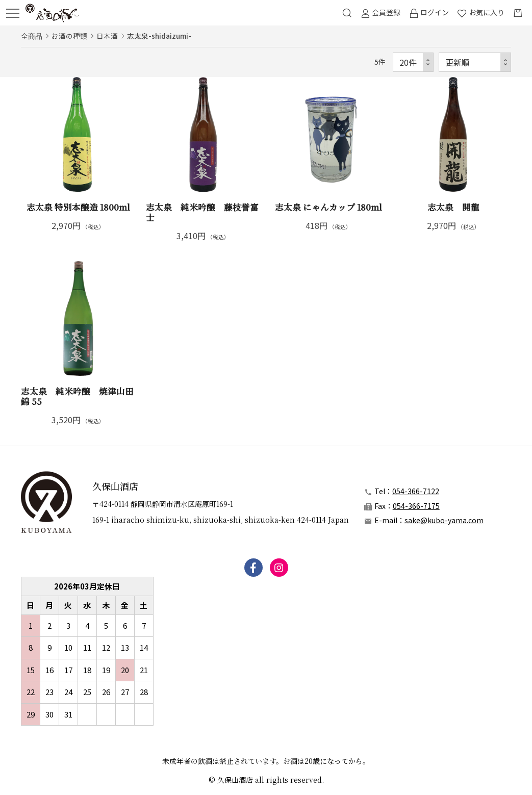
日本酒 (107, 36)
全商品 (32, 36)
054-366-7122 (416, 491)
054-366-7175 (416, 506)
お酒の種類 (69, 36)
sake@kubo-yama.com (444, 520)
